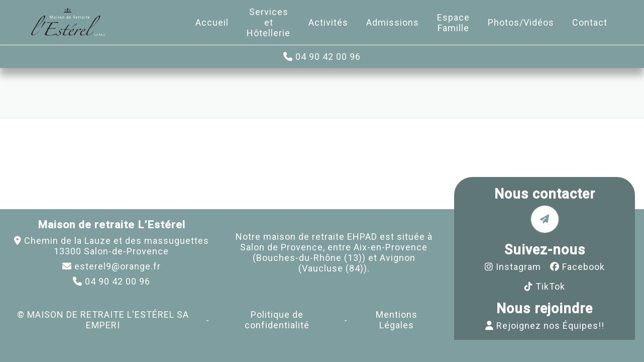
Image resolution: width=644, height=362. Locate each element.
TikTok (550, 286)
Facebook (583, 267)
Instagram (518, 267)
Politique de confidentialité (277, 320)
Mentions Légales (397, 320)
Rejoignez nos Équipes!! (550, 326)
